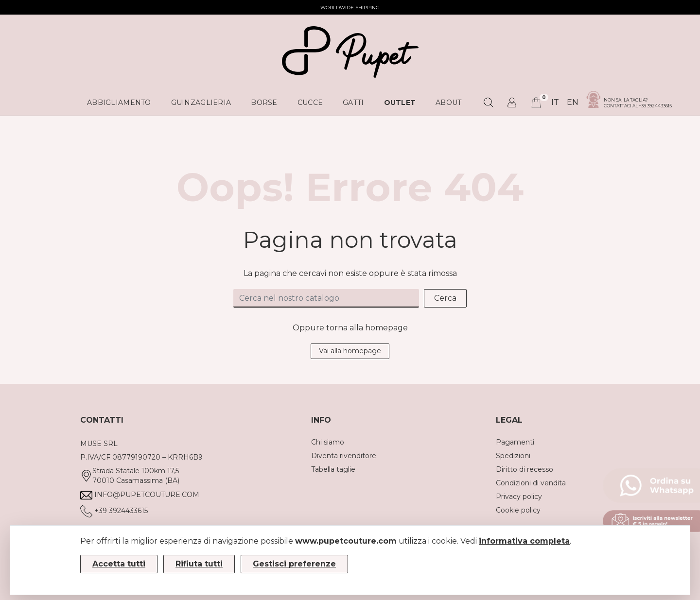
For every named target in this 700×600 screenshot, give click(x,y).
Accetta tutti (119, 564)
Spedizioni (513, 456)
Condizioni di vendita (531, 483)
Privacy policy (519, 497)
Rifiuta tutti (199, 564)
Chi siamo (328, 442)
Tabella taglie (333, 469)
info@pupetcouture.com (147, 495)
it (555, 102)
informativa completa (524, 541)
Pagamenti (515, 442)
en (573, 102)
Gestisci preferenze (294, 564)
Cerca (445, 298)
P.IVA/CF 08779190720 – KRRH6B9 (141, 457)
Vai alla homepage (350, 351)
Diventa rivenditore (344, 456)
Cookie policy (518, 510)
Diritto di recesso (525, 469)
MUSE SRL (99, 444)
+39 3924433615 (121, 511)
